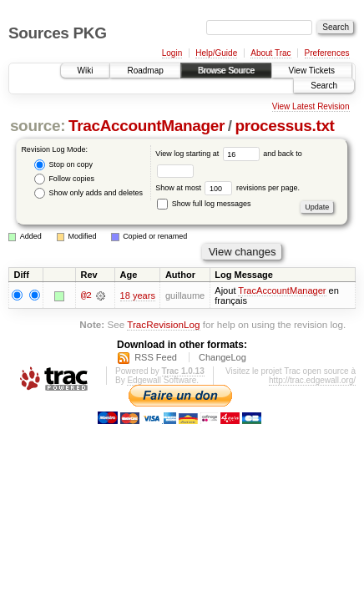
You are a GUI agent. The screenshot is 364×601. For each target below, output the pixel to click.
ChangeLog (222, 357)
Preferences (327, 53)
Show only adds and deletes (88, 193)
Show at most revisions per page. (227, 188)
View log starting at (209, 154)
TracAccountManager (147, 126)
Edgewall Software (162, 380)
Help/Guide (216, 53)
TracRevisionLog (163, 324)
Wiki (86, 71)
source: (38, 126)
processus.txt (285, 126)
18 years (138, 295)
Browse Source (226, 71)
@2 (86, 295)
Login (172, 53)
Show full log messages (204, 204)
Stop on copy (63, 165)
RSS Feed (156, 357)
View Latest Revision (311, 106)
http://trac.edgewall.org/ (312, 380)
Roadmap (145, 71)
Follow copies (64, 179)
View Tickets (312, 71)
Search (324, 86)
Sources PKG (58, 33)
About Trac (270, 53)
